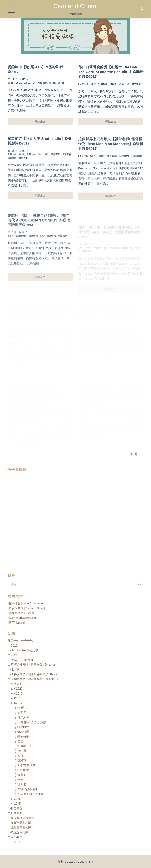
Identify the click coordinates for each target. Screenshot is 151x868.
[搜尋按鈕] (140, 584)
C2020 (18, 689)
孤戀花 (22, 760)
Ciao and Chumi (75, 6)
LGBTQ (15, 842)
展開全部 (13, 641)
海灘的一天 (25, 746)
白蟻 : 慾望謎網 (27, 789)
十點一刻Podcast (22, 660)
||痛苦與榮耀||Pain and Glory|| (26, 608)
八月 (20, 756)
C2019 (18, 694)
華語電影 (42, 83)
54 (34, 83)
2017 (18, 83)
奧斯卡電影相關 (21, 823)
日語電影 (17, 813)
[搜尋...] (72, 584)
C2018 (18, 698)
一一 (20, 780)
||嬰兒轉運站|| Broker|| (22, 613)
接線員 (22, 751)
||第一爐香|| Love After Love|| (26, 603)
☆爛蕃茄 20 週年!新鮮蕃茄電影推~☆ (35, 679)
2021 (14, 655)
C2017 (27, 83)
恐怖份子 (23, 737)
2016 (17, 799)
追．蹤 (61, 83)
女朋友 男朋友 (26, 765)
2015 (17, 804)
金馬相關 (17, 837)
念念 (20, 741)
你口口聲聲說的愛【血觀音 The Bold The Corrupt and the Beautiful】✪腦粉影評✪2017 (111, 72)
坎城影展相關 (20, 832)
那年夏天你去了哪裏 (30, 794)
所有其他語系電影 (23, 818)
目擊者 (22, 784)
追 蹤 (10, 83)
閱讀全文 (42, 123)
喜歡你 (22, 775)
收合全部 (27, 641)
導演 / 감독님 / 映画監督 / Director (33, 665)
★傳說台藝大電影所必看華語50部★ (34, 674)
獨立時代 (23, 727)
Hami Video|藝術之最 (25, 650)
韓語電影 (17, 808)
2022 (14, 646)
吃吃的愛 (23, 770)
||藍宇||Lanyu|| (17, 623)
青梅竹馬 (23, 732)
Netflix (15, 670)
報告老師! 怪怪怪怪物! (32, 722)
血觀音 (104, 84)
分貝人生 (12, 160)
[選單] (11, 9)
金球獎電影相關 (21, 827)
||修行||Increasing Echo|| (23, 618)
